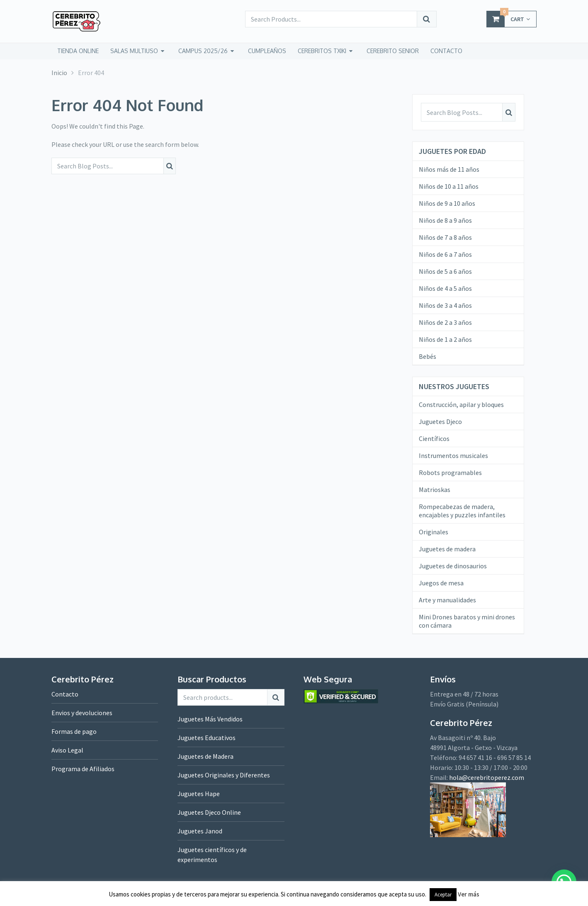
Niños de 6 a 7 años (445, 254)
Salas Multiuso (134, 51)
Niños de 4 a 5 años (445, 288)
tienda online (78, 51)
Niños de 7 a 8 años (445, 237)
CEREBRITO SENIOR (393, 51)
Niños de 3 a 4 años (445, 305)
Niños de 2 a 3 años (445, 322)
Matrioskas (435, 490)
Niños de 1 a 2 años (445, 339)
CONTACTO (446, 51)
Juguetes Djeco (440, 421)
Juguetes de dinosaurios (453, 566)
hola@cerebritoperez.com (487, 777)
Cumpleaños (267, 51)
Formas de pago (74, 731)
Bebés (428, 356)
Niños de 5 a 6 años (445, 271)
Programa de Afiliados (83, 769)
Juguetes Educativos (207, 738)
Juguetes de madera (447, 549)
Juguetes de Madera (205, 756)
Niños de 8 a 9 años (445, 220)
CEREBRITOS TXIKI (322, 51)
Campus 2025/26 (203, 51)
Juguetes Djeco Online (209, 812)
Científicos (434, 438)
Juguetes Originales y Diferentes (224, 775)
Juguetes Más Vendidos (210, 719)
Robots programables (450, 472)
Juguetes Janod (200, 831)
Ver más (469, 894)
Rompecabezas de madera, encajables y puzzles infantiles (462, 511)
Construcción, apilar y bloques (461, 404)
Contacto (65, 694)
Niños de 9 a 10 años (447, 203)
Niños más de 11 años (449, 169)
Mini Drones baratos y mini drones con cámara (467, 621)
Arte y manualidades (447, 600)
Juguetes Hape (199, 794)
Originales (434, 532)
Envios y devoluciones (82, 713)
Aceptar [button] (443, 895)
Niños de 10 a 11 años (449, 186)
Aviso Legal (67, 750)
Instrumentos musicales (453, 455)
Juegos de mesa (441, 583)
